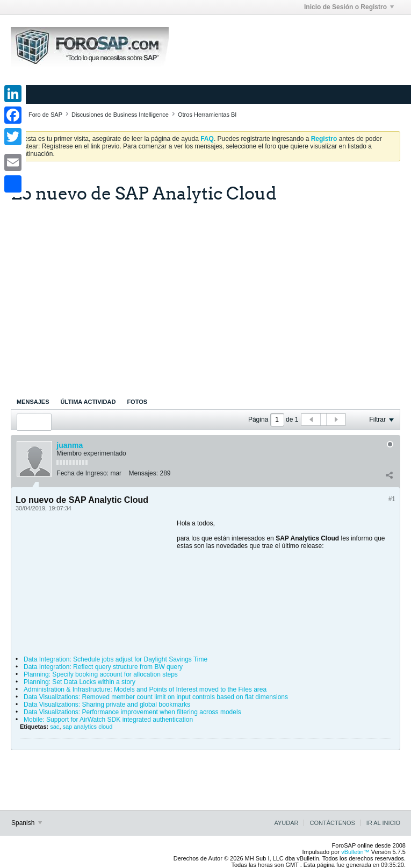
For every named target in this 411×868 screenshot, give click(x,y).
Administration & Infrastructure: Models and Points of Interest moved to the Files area (145, 689)
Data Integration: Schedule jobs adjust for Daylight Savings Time (116, 659)
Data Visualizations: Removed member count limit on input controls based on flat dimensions (156, 697)
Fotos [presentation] (137, 402)
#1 (392, 499)
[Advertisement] (205, 293)
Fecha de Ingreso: (82, 473)
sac (55, 727)
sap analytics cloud (88, 727)
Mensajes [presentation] (33, 402)
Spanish (27, 823)
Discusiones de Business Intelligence (120, 115)
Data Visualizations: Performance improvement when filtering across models (132, 712)
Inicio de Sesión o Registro (349, 7)
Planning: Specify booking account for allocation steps (101, 674)
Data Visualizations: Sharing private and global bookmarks (107, 705)
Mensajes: (143, 473)
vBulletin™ (355, 852)
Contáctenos (332, 823)
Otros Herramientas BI (207, 115)
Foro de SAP (45, 115)
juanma (70, 445)
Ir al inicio (383, 823)
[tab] (33, 402)
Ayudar (286, 823)
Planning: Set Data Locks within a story (80, 682)
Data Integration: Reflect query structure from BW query (103, 667)
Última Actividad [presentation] (88, 402)
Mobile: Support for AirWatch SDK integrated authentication (108, 720)
